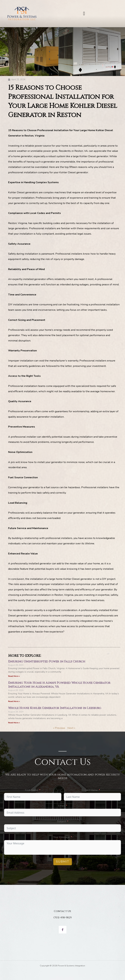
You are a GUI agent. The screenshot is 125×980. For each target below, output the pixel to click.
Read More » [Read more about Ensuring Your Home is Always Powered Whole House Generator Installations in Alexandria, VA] (14, 701)
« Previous (59, 728)
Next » (71, 728)
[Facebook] (63, 930)
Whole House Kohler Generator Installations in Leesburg (55, 708)
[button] (84, 13)
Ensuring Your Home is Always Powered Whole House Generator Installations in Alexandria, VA (59, 685)
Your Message (61, 837)
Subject (61, 821)
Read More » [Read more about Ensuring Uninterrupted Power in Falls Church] (14, 676)
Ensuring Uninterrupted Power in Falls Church (47, 662)
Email (61, 806)
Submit (63, 862)
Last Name (91, 790)
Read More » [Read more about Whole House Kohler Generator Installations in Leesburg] (14, 723)
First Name (31, 790)
